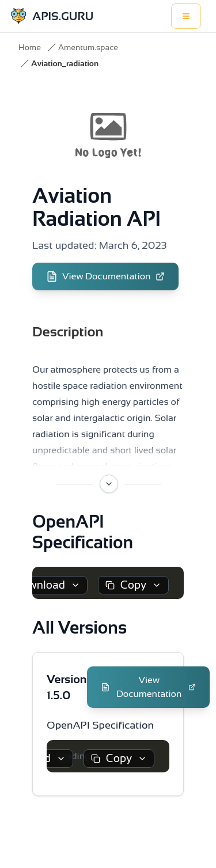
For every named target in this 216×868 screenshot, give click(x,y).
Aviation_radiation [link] (65, 63)
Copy (133, 585)
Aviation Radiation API (96, 207)
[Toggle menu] (186, 16)
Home (30, 47)
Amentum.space (88, 47)
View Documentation (105, 276)
